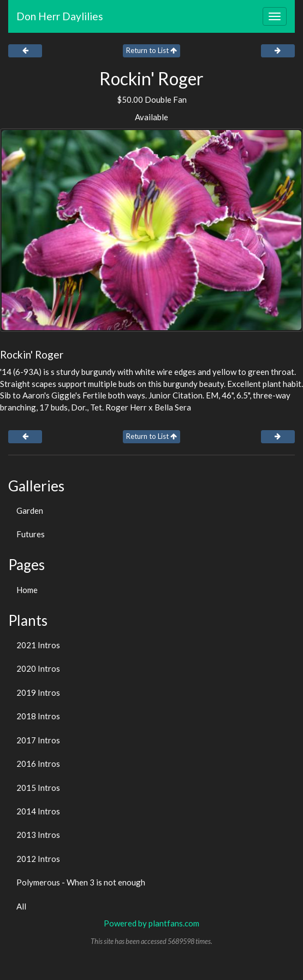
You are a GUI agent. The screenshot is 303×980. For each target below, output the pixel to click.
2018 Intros (38, 716)
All (21, 906)
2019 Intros (38, 693)
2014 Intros (38, 811)
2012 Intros (38, 859)
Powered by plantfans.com (151, 923)
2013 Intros (38, 835)
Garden (30, 510)
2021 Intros (38, 645)
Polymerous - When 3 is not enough (81, 882)
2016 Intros (38, 764)
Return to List (151, 50)
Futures (31, 534)
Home (27, 590)
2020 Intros (38, 668)
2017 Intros (38, 740)
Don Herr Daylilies (60, 16)
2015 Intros (38, 788)
